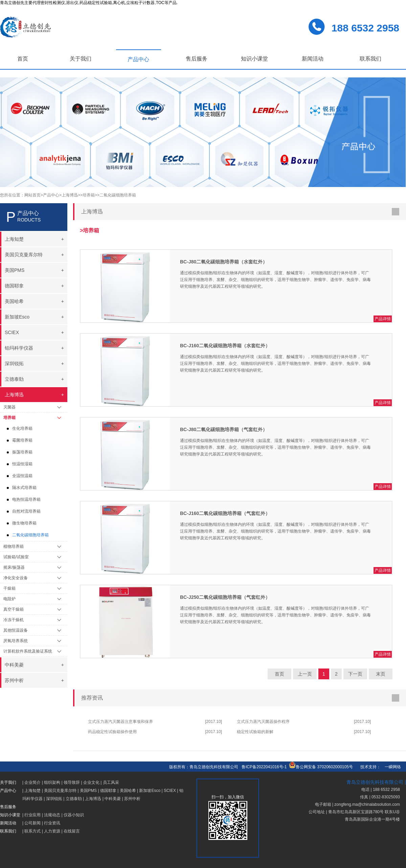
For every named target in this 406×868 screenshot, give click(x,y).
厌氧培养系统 (16, 641)
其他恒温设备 (16, 630)
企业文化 (91, 782)
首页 (23, 59)
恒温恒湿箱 (22, 464)
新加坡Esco (150, 791)
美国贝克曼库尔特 (60, 791)
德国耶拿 (108, 791)
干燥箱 (9, 588)
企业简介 (32, 782)
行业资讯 (52, 823)
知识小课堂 (254, 59)
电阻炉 (9, 599)
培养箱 (9, 418)
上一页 (305, 674)
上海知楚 (32, 791)
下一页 (355, 674)
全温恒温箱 (22, 476)
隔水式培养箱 (24, 488)
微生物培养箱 (24, 523)
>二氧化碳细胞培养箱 (117, 195)
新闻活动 (313, 59)
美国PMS (88, 791)
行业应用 (32, 815)
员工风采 (111, 782)
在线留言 (72, 831)
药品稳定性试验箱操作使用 (112, 732)
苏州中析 (132, 799)
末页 (381, 674)
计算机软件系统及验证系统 (28, 651)
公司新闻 (32, 823)
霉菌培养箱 (22, 440)
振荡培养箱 (22, 452)
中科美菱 (113, 799)
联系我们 (370, 59)
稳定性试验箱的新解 (255, 732)
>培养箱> (89, 195)
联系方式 (32, 831)
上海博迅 (93, 799)
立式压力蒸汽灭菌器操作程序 (263, 722)
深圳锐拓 (54, 799)
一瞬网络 (391, 767)
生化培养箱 (22, 428)
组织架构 (52, 782)
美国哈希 (128, 791)
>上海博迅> (70, 195)
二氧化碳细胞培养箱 (30, 535)
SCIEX (170, 791)
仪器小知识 (74, 815)
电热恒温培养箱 (26, 499)
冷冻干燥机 (14, 620)
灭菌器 (9, 407)
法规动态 (52, 815)
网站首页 (32, 195)
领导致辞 (72, 782)
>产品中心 (50, 195)
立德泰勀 (74, 799)
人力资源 (52, 831)
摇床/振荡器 (14, 567)
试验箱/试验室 (16, 557)
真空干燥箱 (14, 609)
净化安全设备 (16, 578)
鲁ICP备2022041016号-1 (264, 767)
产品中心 (138, 59)
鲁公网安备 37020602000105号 (321, 767)
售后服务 (197, 59)
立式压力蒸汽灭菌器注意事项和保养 (120, 722)
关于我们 (81, 59)
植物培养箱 (14, 546)
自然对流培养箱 (26, 511)
